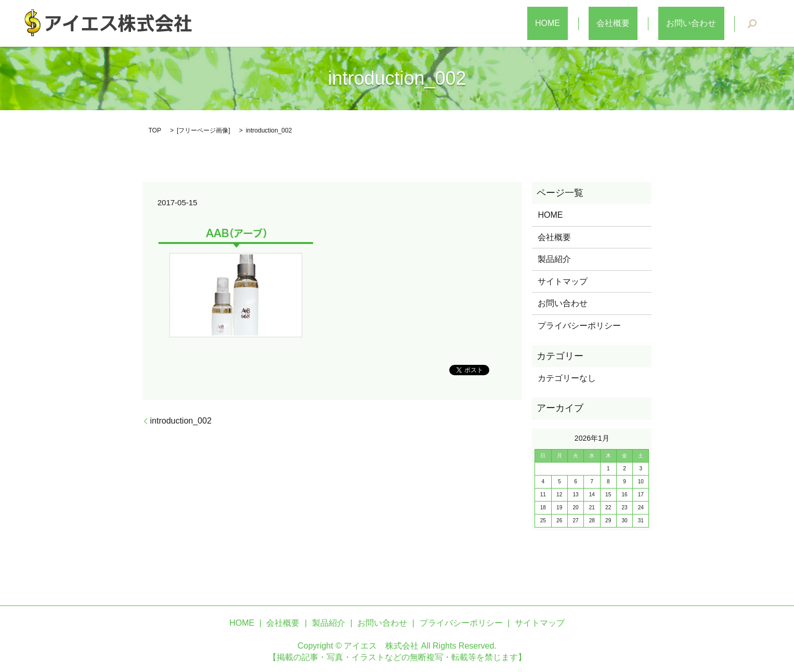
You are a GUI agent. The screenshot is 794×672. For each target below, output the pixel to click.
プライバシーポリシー (579, 326)
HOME (588, 24)
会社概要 (637, 24)
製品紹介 (554, 259)
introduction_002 (181, 421)
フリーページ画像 (203, 130)
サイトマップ (563, 281)
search (752, 24)
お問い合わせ (699, 24)
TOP (155, 130)
